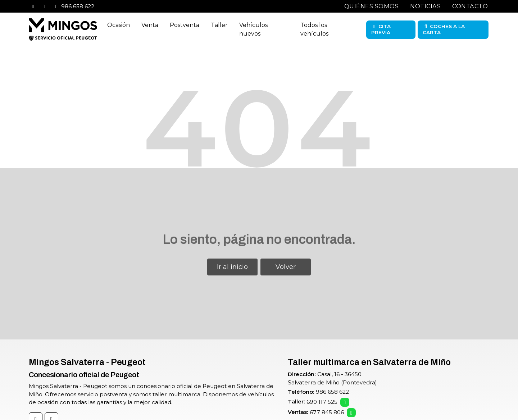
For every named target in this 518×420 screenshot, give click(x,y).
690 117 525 (322, 402)
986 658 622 (332, 392)
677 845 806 (327, 412)
